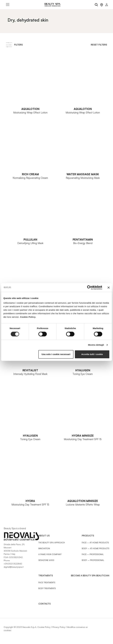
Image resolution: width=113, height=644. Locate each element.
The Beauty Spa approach (52, 543)
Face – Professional (93, 554)
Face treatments (47, 583)
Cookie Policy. (28, 317)
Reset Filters (99, 45)
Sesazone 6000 (46, 560)
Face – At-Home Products (95, 543)
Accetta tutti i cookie (92, 354)
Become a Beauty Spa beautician (90, 576)
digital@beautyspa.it (14, 567)
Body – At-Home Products (96, 548)
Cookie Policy (44, 627)
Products (88, 536)
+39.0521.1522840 (13, 564)
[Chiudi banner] (109, 288)
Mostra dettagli (96, 345)
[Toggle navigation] (8, 5)
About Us (44, 536)
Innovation (44, 548)
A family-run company (50, 554)
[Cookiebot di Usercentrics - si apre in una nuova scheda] (89, 288)
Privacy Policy (59, 627)
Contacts (45, 604)
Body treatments (47, 588)
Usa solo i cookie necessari (56, 354)
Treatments (46, 576)
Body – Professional (93, 560)
